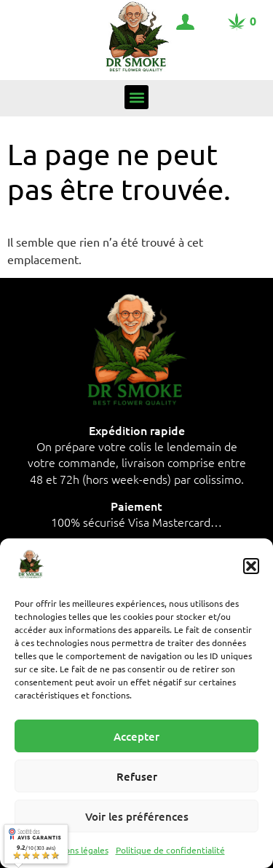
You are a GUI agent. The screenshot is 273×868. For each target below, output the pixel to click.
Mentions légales (75, 850)
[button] (251, 566)
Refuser (137, 776)
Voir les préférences (137, 816)
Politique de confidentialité (170, 850)
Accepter (136, 736)
